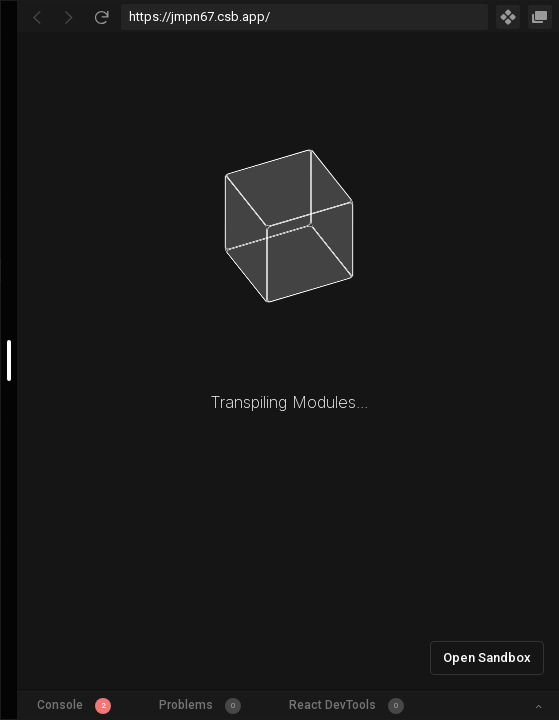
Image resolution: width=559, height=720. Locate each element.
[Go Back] (37, 17)
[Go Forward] (69, 17)
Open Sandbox (487, 657)
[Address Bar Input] (304, 17)
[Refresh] (101, 17)
